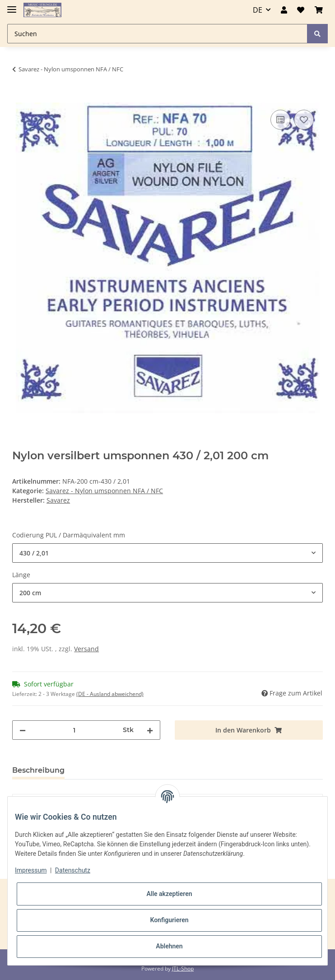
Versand (86, 649)
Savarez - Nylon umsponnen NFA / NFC (104, 491)
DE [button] (258, 10)
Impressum (31, 870)
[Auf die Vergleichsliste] (280, 120)
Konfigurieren (169, 920)
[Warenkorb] (319, 10)
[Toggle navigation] (12, 6)
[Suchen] (157, 34)
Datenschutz (73, 870)
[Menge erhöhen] (150, 730)
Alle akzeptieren (169, 894)
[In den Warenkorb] (19, 98)
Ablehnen (169, 946)
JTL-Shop (183, 968)
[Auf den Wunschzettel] (304, 120)
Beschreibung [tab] (38, 770)
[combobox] (167, 553)
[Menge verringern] (23, 730)
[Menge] (74, 730)
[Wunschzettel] (301, 10)
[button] (284, 10)
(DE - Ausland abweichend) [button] (110, 694)
